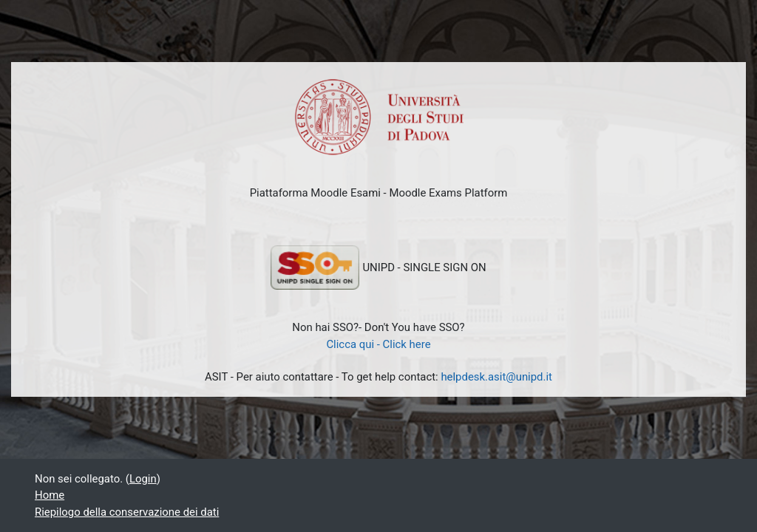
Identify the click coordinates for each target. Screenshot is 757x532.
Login (143, 479)
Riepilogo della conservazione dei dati (127, 512)
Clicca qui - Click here (378, 344)
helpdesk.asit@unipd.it (496, 377)
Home (50, 495)
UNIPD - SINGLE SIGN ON (378, 267)
